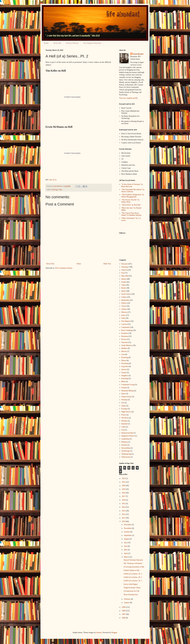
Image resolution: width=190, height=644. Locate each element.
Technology (126, 451)
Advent (124, 369)
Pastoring (125, 357)
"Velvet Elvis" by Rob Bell (131, 205)
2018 (124, 493)
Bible (123, 382)
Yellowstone (126, 457)
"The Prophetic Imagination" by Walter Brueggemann (133, 196)
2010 (124, 521)
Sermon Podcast (72, 43)
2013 (124, 511)
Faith (123, 318)
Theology (55, 190)
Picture (124, 339)
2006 (124, 618)
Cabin (123, 427)
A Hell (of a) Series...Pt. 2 (133, 577)
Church (124, 270)
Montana (125, 442)
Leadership (125, 439)
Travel (124, 306)
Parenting (125, 378)
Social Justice (126, 294)
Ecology (124, 409)
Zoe (123, 403)
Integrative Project (128, 436)
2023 (124, 478)
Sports (124, 291)
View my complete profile (128, 98)
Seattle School (127, 397)
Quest (123, 394)
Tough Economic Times (132, 588)
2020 (124, 486)
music (123, 315)
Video (60, 190)
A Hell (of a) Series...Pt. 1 (133, 581)
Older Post (107, 264)
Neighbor (125, 376)
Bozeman (125, 336)
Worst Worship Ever (131, 595)
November (128, 528)
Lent (123, 354)
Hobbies (124, 348)
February (127, 599)
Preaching (125, 363)
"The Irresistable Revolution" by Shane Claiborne (133, 191)
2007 (124, 614)
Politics (124, 303)
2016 (124, 500)
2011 (124, 518)
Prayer (124, 415)
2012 (124, 514)
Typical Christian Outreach (133, 560)
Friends (124, 388)
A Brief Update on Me (131, 570)
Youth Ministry (127, 345)
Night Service (126, 412)
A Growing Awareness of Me (134, 567)
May (126, 550)
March (126, 557)
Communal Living (128, 385)
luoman (99, 633)
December (128, 525)
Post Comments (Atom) (64, 268)
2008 (124, 611)
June (126, 546)
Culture (124, 297)
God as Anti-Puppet (131, 584)
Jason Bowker (138, 54)
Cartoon (124, 324)
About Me (57, 43)
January (127, 603)
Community (126, 327)
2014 (124, 507)
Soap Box (125, 366)
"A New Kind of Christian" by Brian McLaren (132, 185)
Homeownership (127, 433)
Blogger (114, 633)
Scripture (125, 333)
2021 (124, 482)
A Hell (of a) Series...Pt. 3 (133, 574)
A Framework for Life (131, 591)
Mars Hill (125, 276)
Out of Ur (53, 180)
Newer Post (50, 264)
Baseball (124, 424)
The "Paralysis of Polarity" (133, 563)
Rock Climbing (127, 330)
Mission (124, 312)
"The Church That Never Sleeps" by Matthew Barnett (131, 214)
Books (124, 288)
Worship (124, 400)
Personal (124, 264)
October (127, 532)
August (127, 539)
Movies (124, 351)
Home (46, 43)
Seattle (124, 282)
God (123, 430)
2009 (124, 607)
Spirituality (125, 300)
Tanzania (125, 342)
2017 (124, 496)
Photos (124, 360)
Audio (124, 406)
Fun (123, 273)
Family (124, 373)
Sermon (124, 445)
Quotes (124, 279)
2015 (124, 504)
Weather (124, 421)
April (126, 553)
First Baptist (126, 321)
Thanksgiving (126, 454)
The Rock (125, 418)
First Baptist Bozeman (92, 43)
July (126, 543)
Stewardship (126, 448)
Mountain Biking (127, 391)
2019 (124, 489)
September (128, 535)
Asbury (124, 309)
